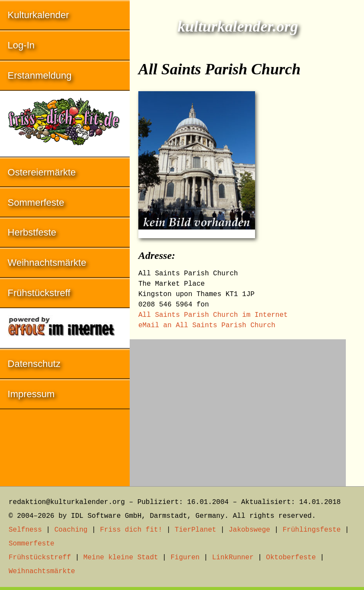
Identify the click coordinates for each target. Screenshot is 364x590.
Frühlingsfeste (312, 530)
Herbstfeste (32, 232)
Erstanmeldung (40, 75)
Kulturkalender (38, 15)
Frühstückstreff (39, 293)
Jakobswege (249, 530)
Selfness (25, 530)
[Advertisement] (238, 408)
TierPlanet (195, 530)
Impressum (31, 394)
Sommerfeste (36, 203)
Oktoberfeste (291, 558)
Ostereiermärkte (42, 172)
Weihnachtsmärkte (47, 263)
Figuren (185, 558)
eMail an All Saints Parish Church (207, 325)
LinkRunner (233, 558)
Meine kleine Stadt (121, 558)
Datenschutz (34, 364)
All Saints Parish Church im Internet (213, 315)
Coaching (71, 530)
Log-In (21, 45)
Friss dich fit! (131, 530)
